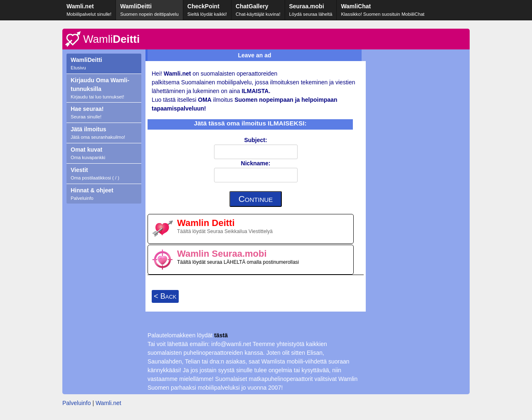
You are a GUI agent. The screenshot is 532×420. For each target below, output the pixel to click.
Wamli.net (108, 403)
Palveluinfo (77, 403)
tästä (221, 335)
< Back (165, 296)
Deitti (111, 39)
